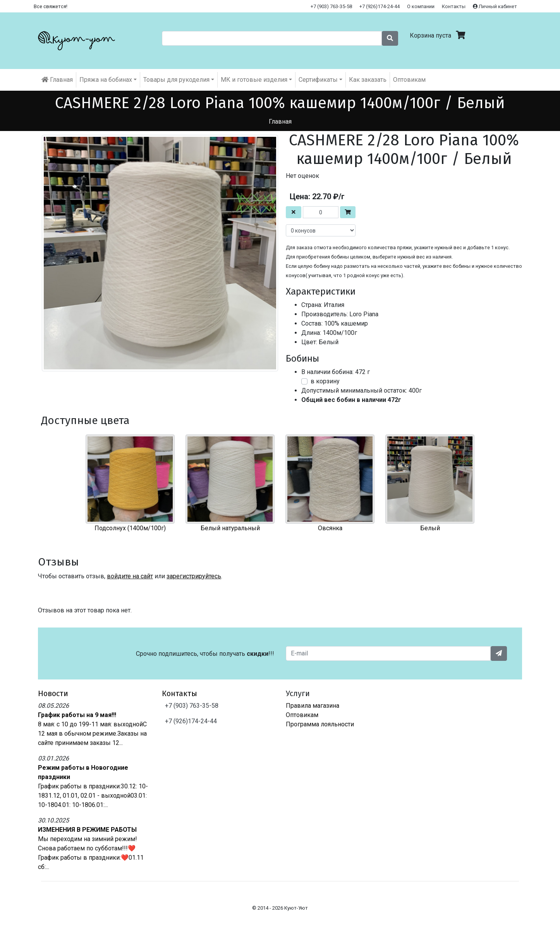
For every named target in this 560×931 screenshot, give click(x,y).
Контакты (454, 6)
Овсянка (330, 528)
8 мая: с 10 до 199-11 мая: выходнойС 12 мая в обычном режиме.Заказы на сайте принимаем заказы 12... (92, 734)
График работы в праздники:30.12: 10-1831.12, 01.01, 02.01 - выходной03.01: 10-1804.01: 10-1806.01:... (93, 796)
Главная (57, 80)
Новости (53, 693)
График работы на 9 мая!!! (77, 715)
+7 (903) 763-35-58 (331, 6)
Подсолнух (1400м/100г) (130, 528)
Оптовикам (409, 80)
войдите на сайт (130, 576)
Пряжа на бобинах (106, 80)
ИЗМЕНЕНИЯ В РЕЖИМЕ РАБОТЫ (87, 830)
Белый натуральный (230, 528)
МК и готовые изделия (254, 80)
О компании (421, 6)
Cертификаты (318, 80)
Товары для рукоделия (176, 80)
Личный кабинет (495, 6)
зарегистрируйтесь (194, 576)
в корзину (325, 381)
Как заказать (368, 80)
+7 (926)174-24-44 (380, 6)
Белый (430, 528)
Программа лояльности (320, 724)
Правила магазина (313, 706)
